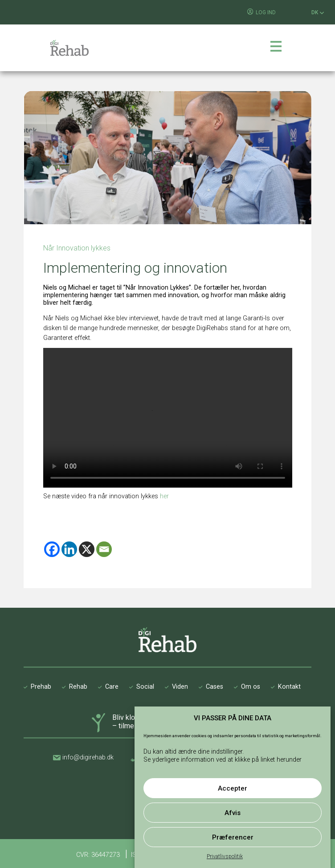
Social (145, 687)
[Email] (104, 549)
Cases (214, 687)
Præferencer (233, 837)
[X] (87, 549)
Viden (180, 687)
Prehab (41, 687)
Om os (251, 687)
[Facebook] (52, 549)
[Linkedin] (69, 549)
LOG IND (266, 12)
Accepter (233, 788)
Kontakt (289, 687)
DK (318, 13)
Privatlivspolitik (225, 856)
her (164, 496)
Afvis (233, 813)
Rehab (78, 687)
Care (112, 687)
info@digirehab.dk (88, 757)
